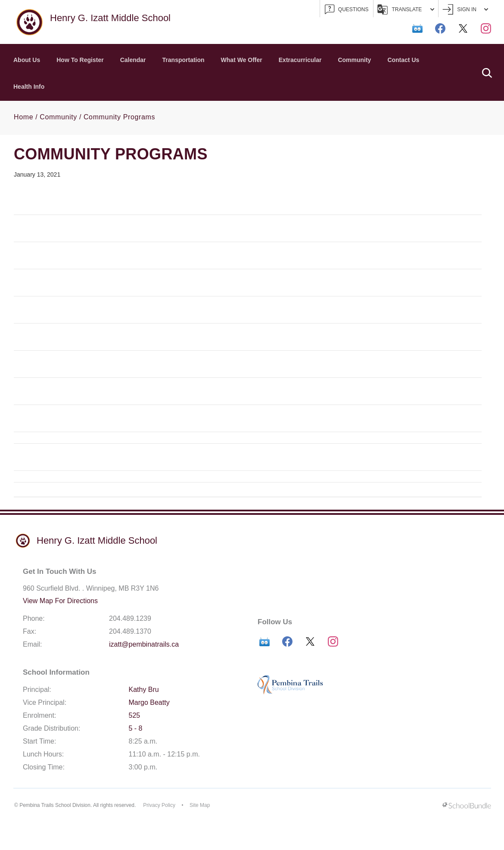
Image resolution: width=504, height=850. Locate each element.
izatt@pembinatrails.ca (144, 644)
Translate (406, 9)
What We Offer (242, 60)
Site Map (200, 805)
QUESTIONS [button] (347, 10)
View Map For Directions (60, 601)
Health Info (29, 87)
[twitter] (463, 28)
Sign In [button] (465, 10)
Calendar (133, 60)
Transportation (184, 60)
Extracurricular (300, 60)
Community (354, 60)
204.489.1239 (130, 618)
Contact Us (403, 60)
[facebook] (440, 28)
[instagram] (486, 28)
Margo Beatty (149, 702)
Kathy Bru (144, 690)
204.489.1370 (130, 631)
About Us (27, 60)
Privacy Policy (159, 805)
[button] (487, 72)
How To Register (80, 60)
